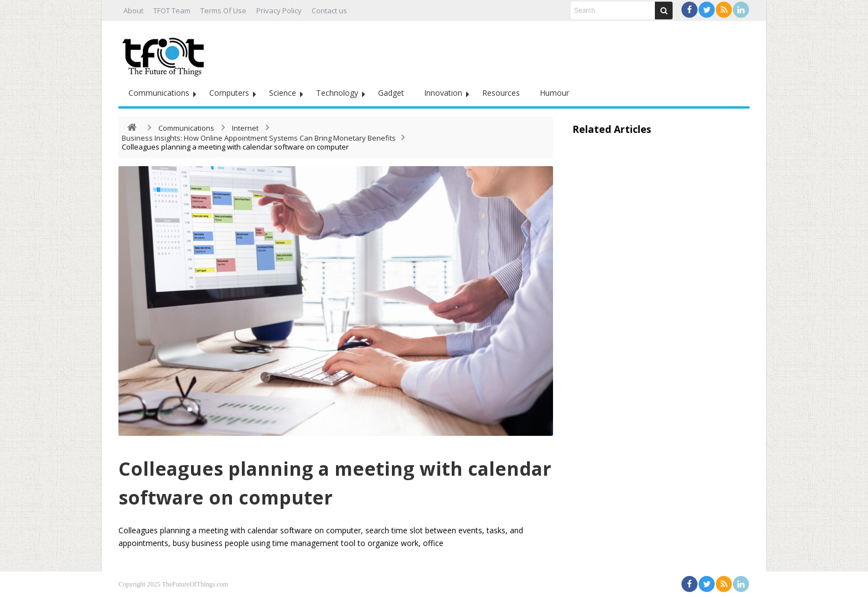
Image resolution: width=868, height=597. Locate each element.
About (133, 11)
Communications (159, 93)
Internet (245, 128)
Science (283, 93)
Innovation (443, 93)
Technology (337, 93)
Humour (554, 93)
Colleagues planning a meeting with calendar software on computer (327, 481)
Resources (501, 93)
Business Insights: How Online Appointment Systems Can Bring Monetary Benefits (259, 138)
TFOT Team (172, 11)
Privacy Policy (279, 11)
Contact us (329, 11)
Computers (229, 93)
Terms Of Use (223, 11)
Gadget (391, 93)
